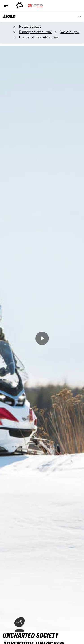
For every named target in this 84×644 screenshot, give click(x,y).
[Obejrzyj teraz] (42, 338)
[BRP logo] (19, 5)
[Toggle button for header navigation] (6, 5)
